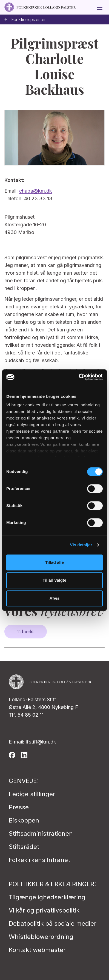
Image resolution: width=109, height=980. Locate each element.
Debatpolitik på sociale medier (53, 923)
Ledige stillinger (32, 794)
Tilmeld (26, 632)
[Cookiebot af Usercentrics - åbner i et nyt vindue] (79, 377)
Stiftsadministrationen (41, 833)
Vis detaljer (81, 545)
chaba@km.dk (36, 191)
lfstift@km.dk (41, 742)
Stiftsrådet (24, 847)
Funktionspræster (25, 20)
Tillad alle (55, 562)
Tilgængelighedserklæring (47, 897)
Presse (19, 807)
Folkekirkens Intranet (39, 860)
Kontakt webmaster (37, 950)
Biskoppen (24, 820)
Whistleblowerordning (41, 937)
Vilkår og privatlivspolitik (44, 910)
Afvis (55, 598)
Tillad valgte (55, 580)
